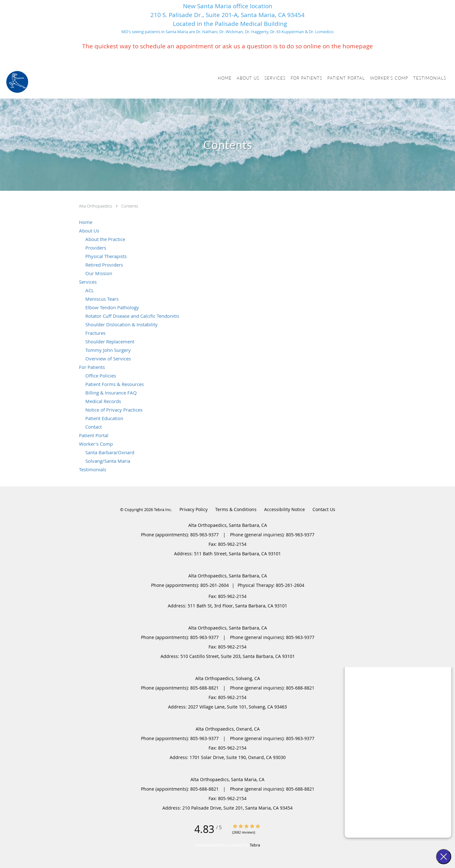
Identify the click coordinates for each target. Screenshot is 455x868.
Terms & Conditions (236, 509)
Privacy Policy (194, 509)
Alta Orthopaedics (96, 206)
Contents (130, 206)
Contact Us (324, 509)
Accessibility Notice (285, 509)
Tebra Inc (162, 509)
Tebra (255, 845)
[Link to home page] (17, 82)
